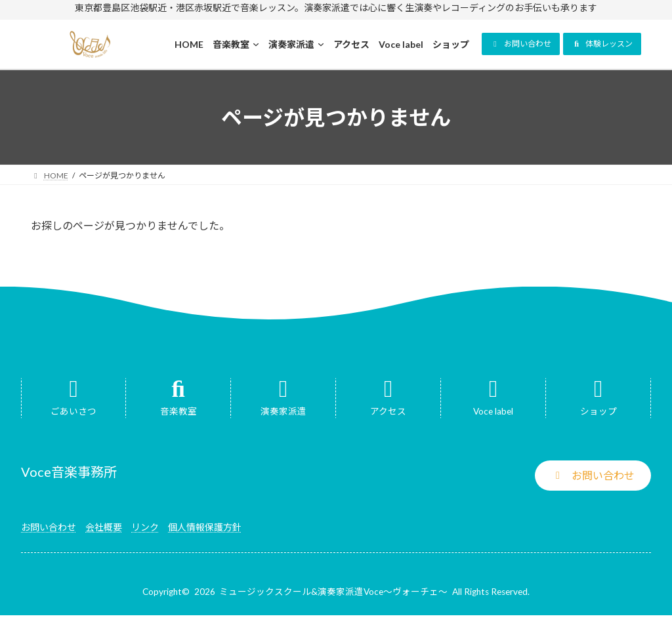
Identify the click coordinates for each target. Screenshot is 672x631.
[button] (521, 44)
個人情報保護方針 (205, 527)
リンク (145, 527)
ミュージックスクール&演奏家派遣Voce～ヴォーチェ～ (333, 592)
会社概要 (104, 527)
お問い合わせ (49, 527)
